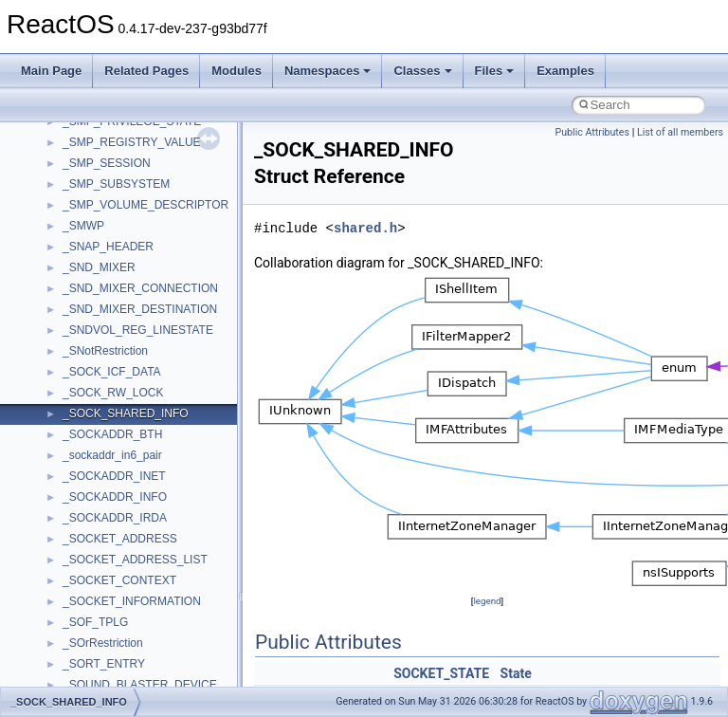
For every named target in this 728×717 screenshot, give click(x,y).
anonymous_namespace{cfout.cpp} (151, 547)
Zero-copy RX (67, 130)
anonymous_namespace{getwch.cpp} (157, 652)
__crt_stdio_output (109, 422)
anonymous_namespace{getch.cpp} (153, 631)
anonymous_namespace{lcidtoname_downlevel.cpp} (195, 672)
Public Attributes (592, 132)
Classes (422, 71)
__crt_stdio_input (106, 401)
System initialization (82, 151)
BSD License (65, 234)
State (516, 673)
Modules (237, 71)
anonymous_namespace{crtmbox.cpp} (159, 568)
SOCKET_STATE (441, 673)
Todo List (55, 276)
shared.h (365, 228)
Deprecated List (72, 297)
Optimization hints (77, 193)
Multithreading (68, 172)
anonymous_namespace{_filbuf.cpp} (154, 506)
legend (487, 601)
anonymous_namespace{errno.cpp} (152, 589)
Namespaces (328, 71)
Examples (565, 71)
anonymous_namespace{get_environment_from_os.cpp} (205, 610)
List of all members (680, 132)
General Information (82, 255)
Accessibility (93, 464)
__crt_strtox (92, 443)
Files (495, 71)
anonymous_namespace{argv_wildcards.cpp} (177, 526)
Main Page (51, 71)
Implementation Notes (88, 213)
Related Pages (146, 71)
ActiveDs (85, 485)
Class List (72, 380)
